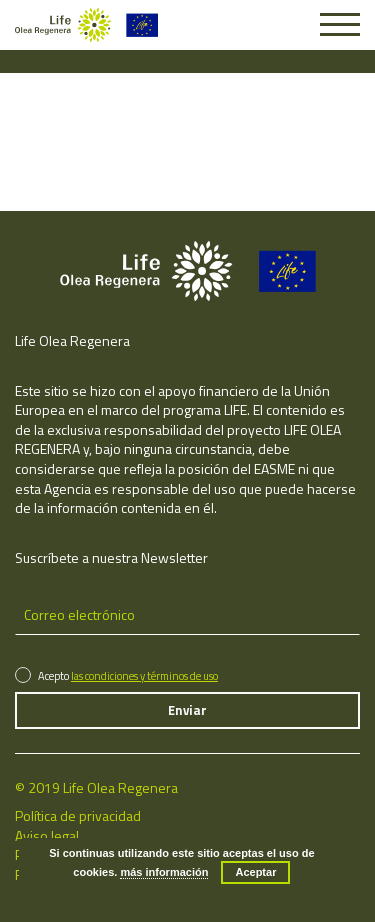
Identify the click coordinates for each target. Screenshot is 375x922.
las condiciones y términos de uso (144, 676)
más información (164, 872)
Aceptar (255, 872)
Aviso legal (47, 835)
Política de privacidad (78, 815)
